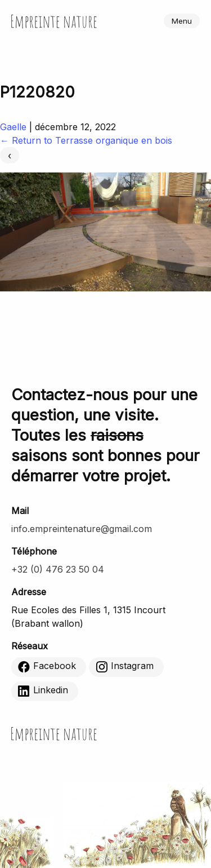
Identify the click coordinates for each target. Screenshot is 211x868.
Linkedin (43, 690)
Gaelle (13, 127)
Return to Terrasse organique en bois (86, 140)
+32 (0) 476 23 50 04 (58, 569)
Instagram (125, 666)
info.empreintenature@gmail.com (82, 529)
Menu (182, 21)
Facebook (47, 666)
